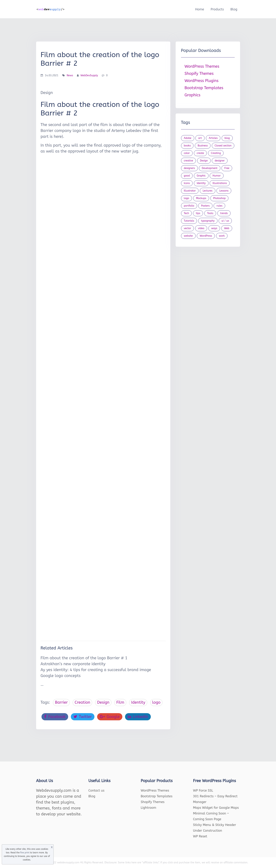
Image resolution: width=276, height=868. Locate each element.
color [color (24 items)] (187, 153)
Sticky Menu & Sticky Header (215, 825)
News (70, 75)
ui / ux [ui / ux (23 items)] (225, 221)
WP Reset (200, 836)
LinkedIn (138, 717)
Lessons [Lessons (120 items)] (224, 191)
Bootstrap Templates (204, 88)
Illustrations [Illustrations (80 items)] (220, 183)
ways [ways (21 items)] (214, 228)
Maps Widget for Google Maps (216, 808)
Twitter (83, 717)
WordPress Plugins (202, 81)
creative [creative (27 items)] (189, 161)
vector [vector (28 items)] (188, 228)
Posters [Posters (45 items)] (205, 206)
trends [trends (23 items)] (224, 213)
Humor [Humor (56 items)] (217, 176)
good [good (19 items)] (187, 176)
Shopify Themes (199, 74)
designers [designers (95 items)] (189, 168)
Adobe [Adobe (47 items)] (188, 138)
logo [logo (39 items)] (187, 198)
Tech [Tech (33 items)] (186, 213)
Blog (234, 9)
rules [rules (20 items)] (219, 206)
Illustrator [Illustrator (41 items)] (190, 191)
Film (120, 702)
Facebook (55, 717)
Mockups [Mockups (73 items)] (201, 198)
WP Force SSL (203, 790)
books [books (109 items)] (187, 146)
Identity (138, 702)
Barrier (61, 702)
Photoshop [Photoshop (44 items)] (219, 198)
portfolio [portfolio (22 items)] (189, 206)
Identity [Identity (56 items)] (201, 183)
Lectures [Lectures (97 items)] (208, 191)
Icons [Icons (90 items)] (187, 183)
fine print (25, 853)
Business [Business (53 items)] (203, 146)
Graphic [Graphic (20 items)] (201, 176)
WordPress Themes (202, 66)
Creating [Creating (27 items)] (216, 153)
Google (110, 717)
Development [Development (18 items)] (210, 168)
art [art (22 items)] (200, 138)
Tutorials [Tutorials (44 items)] (189, 221)
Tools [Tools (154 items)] (210, 213)
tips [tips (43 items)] (198, 213)
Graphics (193, 95)
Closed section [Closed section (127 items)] (223, 146)
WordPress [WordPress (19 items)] (206, 236)
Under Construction (208, 831)
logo (156, 702)
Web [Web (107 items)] (227, 228)
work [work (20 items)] (222, 236)
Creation (82, 702)
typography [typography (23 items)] (208, 221)
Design (103, 702)
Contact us (96, 790)
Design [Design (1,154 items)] (204, 161)
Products (217, 9)
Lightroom (149, 808)
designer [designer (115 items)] (220, 161)
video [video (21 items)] (201, 228)
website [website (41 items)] (188, 236)
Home (200, 9)
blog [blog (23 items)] (227, 138)
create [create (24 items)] (200, 153)
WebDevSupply (89, 75)
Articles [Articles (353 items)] (213, 138)
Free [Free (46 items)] (227, 168)
